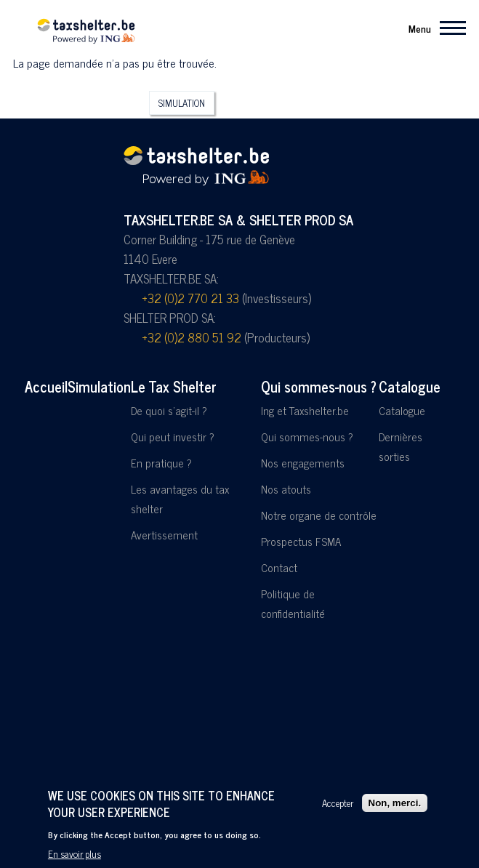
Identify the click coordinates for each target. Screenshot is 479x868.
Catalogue (410, 386)
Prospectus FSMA (301, 541)
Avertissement (164, 535)
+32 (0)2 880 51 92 (192, 337)
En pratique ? (161, 463)
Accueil (46, 386)
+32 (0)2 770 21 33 (190, 298)
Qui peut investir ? (173, 437)
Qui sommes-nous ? (319, 386)
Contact (279, 567)
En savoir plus (75, 855)
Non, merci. (395, 804)
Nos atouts (286, 489)
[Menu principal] (433, 28)
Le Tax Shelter (174, 386)
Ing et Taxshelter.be (305, 410)
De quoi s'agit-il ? (169, 410)
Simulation (182, 103)
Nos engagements (303, 463)
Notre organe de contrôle (319, 515)
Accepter (338, 804)
